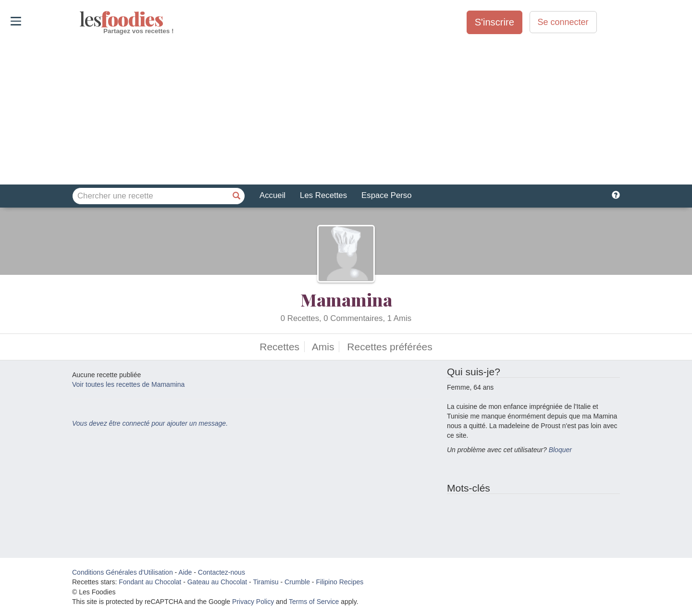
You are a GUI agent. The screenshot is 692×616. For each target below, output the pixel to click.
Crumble (297, 582)
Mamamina (346, 299)
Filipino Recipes (340, 582)
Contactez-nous (222, 572)
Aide (185, 572)
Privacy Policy (253, 602)
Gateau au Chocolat (217, 582)
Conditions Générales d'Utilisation (123, 572)
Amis (323, 347)
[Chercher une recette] (236, 196)
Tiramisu (266, 582)
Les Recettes (323, 195)
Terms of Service (314, 602)
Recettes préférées (389, 347)
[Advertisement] (346, 110)
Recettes (279, 347)
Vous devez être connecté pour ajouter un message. (150, 423)
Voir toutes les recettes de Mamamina (128, 384)
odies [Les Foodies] (80, 19)
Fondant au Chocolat (150, 582)
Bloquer (560, 450)
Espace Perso (386, 195)
